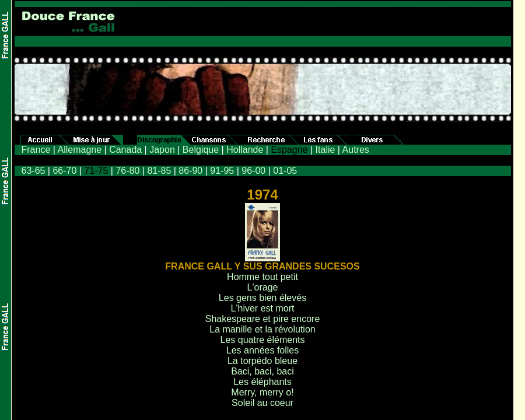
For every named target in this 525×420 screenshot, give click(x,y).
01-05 (285, 171)
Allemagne (79, 150)
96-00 (253, 171)
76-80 (127, 171)
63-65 (34, 171)
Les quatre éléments (263, 340)
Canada (125, 150)
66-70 (64, 171)
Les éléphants (262, 382)
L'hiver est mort (263, 308)
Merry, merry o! (262, 392)
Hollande (245, 150)
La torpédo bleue (262, 361)
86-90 (190, 171)
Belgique (201, 150)
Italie (325, 150)
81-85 (159, 171)
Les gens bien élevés (262, 298)
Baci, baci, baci (262, 371)
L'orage (263, 287)
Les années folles (263, 350)
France (36, 150)
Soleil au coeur (262, 403)
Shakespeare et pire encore (263, 319)
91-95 (222, 171)
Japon (162, 150)
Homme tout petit (262, 277)
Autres (356, 150)
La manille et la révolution (262, 329)
